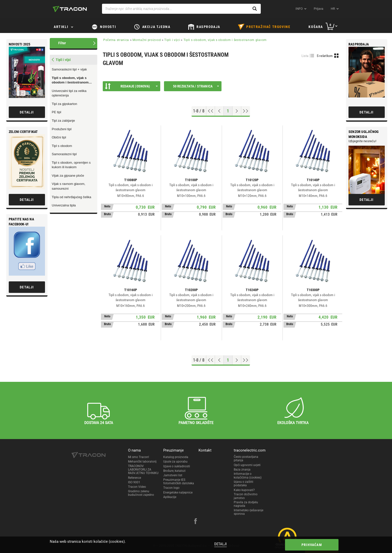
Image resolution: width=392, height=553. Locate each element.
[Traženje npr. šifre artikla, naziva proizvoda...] (181, 9)
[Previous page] (219, 111)
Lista (305, 56)
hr (333, 9)
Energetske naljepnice (178, 493)
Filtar (62, 43)
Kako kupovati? (244, 490)
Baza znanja (242, 470)
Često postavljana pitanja (246, 459)
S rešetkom (325, 56)
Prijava (318, 9)
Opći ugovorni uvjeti (247, 465)
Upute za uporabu (175, 462)
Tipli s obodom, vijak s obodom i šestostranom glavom (70, 80)
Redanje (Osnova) (131, 86)
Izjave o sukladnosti (177, 466)
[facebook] (195, 522)
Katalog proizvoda (176, 457)
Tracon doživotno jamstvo (246, 496)
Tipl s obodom (62, 146)
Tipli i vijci (172, 40)
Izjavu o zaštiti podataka (243, 484)
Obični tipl (59, 137)
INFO (299, 9)
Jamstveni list (173, 475)
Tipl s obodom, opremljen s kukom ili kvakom (71, 165)
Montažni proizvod (147, 40)
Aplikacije (170, 497)
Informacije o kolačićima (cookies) (248, 476)
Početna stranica (116, 40)
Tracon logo (171, 488)
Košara (316, 27)
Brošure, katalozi (174, 471)
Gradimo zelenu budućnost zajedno (141, 493)
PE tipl (56, 112)
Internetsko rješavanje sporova (248, 512)
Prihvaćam (312, 545)
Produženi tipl (62, 129)
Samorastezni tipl (64, 154)
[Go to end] (246, 111)
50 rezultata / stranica (196, 86)
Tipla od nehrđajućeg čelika (71, 197)
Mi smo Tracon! (138, 457)
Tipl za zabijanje (63, 121)
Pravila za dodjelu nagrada (246, 504)
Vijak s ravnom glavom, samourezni (68, 186)
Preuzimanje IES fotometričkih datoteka (179, 482)
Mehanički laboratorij (142, 462)
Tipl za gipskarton (64, 104)
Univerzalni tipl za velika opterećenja (69, 93)
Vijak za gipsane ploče (68, 176)
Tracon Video (137, 487)
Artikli (61, 27)
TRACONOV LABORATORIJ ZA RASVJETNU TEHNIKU (143, 470)
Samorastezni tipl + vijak (69, 69)
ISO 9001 (134, 482)
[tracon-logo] (70, 9)
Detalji (220, 544)
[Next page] (237, 111)
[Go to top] (211, 111)
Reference (134, 478)
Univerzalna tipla (64, 205)
